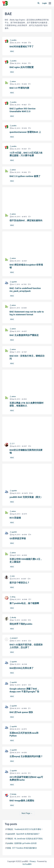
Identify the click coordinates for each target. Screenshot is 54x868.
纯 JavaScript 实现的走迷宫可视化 (28, 839)
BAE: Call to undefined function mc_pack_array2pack (25, 290)
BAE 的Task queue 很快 (21, 712)
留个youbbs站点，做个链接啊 (24, 603)
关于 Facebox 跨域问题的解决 (24, 848)
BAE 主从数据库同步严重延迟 (24, 335)
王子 (13, 444)
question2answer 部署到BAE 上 (25, 132)
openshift (11, 834)
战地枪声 (15, 638)
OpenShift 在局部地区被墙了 (28, 834)
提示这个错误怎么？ (19, 583)
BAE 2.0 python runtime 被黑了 (25, 176)
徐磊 (13, 576)
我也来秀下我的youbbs (21, 624)
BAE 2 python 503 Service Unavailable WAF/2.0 (23, 110)
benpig (14, 794)
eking (13, 597)
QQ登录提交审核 (18, 538)
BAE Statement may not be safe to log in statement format (27, 313)
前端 (9, 848)
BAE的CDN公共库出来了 (22, 668)
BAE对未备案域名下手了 (22, 47)
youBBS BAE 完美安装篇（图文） (27, 476)
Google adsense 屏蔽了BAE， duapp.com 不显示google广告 (24, 690)
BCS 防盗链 (15, 518)
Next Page (26, 813)
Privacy (33, 861)
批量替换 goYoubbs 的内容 (25, 843)
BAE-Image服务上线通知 (22, 801)
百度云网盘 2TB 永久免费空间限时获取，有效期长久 (27, 381)
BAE (12, 51)
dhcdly (14, 618)
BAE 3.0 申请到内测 (19, 88)
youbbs (14, 40)
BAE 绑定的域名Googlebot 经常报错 (27, 243)
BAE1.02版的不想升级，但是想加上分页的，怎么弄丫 (26, 646)
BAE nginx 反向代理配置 (22, 67)
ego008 (14, 282)
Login (44, 3)
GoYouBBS (27, 864)
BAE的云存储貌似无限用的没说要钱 (27, 428)
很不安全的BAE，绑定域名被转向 (27, 199)
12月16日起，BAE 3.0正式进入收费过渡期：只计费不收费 (26, 154)
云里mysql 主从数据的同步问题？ (26, 756)
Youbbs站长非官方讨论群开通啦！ (29, 829)
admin (14, 81)
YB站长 (10, 829)
